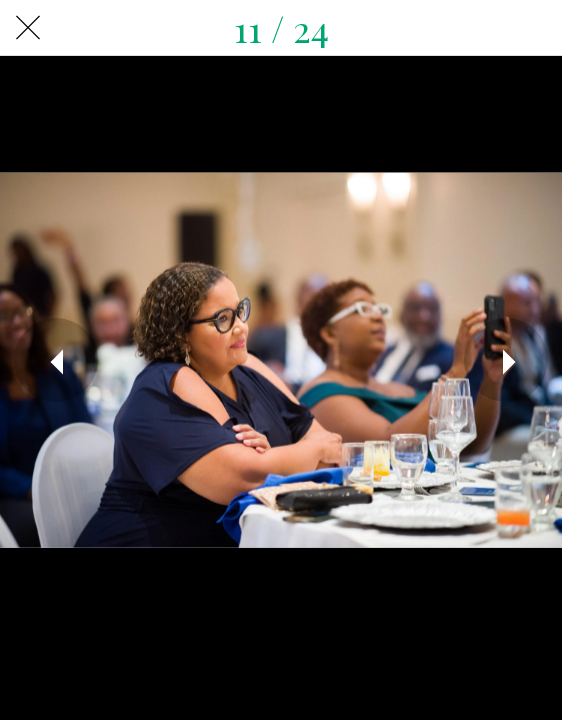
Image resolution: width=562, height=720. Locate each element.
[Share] (534, 28)
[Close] (28, 28)
